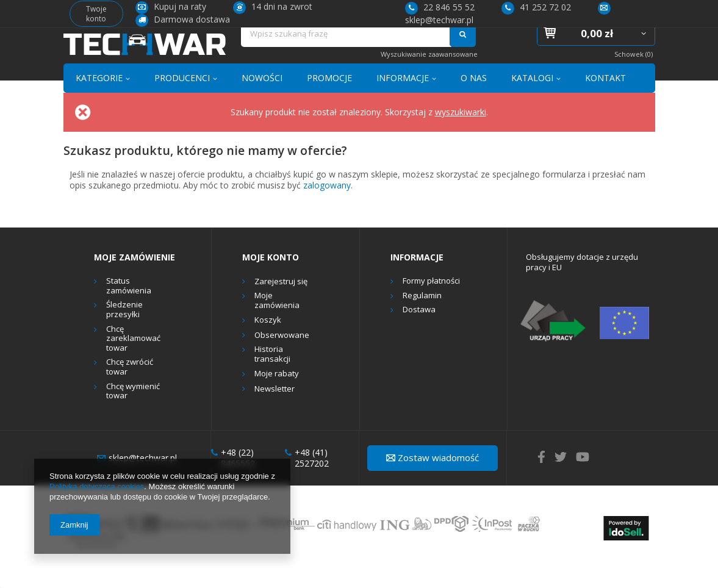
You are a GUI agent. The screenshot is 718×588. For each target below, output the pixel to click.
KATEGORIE (99, 100)
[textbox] (346, 53)
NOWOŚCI (262, 100)
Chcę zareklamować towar (133, 361)
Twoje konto (96, 14)
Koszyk (268, 343)
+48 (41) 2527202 (307, 480)
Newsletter (275, 411)
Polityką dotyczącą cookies (97, 486)
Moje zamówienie (135, 279)
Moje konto (271, 279)
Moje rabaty (277, 396)
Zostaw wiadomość (433, 479)
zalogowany (327, 207)
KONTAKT (605, 100)
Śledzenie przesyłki (124, 332)
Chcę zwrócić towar (130, 389)
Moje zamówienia (277, 323)
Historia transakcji (272, 377)
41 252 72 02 (536, 7)
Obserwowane (282, 357)
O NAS (474, 100)
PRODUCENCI (182, 100)
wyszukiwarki (461, 134)
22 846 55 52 (440, 7)
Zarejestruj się (281, 304)
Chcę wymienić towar (133, 413)
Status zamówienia (129, 308)
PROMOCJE (329, 100)
